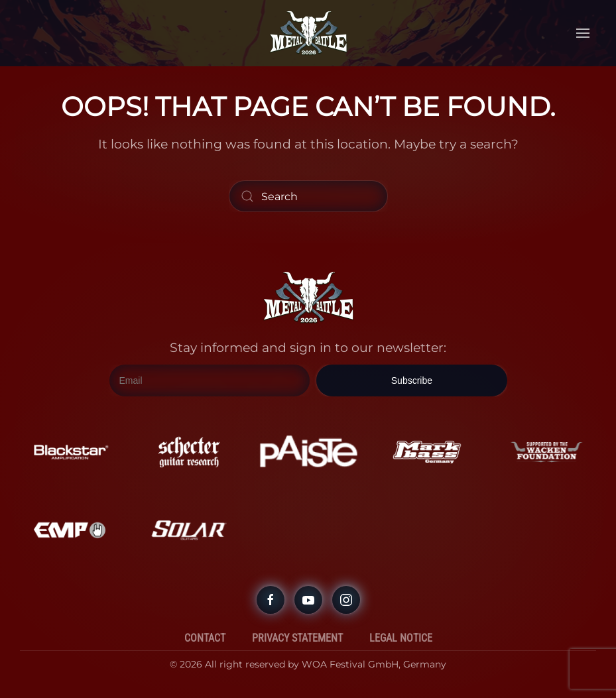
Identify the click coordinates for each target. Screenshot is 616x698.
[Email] (210, 380)
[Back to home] (308, 33)
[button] (583, 33)
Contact (205, 638)
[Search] (308, 196)
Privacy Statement (297, 638)
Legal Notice (401, 638)
